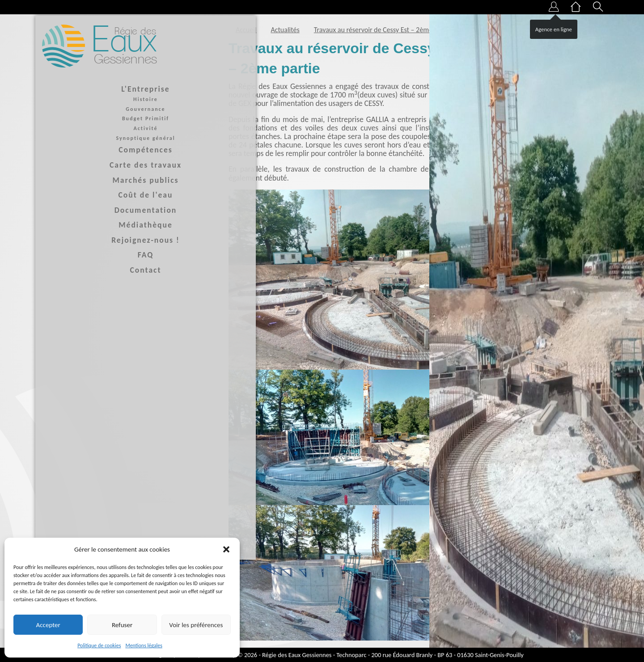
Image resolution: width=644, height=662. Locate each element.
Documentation (107, 211)
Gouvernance (107, 110)
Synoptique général (107, 139)
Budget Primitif (107, 119)
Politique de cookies (99, 645)
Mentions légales (144, 645)
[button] (226, 549)
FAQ (107, 256)
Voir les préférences (196, 625)
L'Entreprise (107, 89)
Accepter (48, 625)
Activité (107, 129)
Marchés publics (107, 181)
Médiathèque (108, 226)
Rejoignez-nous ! (108, 240)
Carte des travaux (108, 165)
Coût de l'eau (107, 196)
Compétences (108, 151)
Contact (107, 271)
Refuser (122, 625)
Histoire (108, 100)
